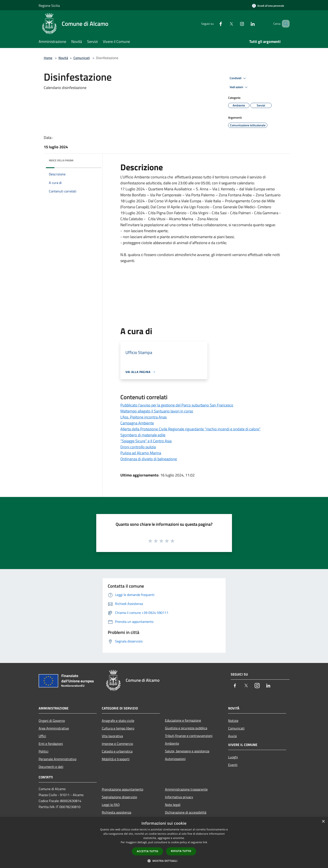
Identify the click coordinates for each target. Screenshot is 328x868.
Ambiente (172, 743)
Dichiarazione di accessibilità (186, 812)
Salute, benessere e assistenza (187, 751)
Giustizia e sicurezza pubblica (186, 728)
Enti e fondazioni (51, 744)
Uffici (42, 736)
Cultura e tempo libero (118, 728)
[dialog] (164, 843)
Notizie (233, 721)
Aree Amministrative (54, 728)
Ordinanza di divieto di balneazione (149, 459)
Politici (44, 751)
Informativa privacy (179, 797)
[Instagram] (236, 24)
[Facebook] (214, 24)
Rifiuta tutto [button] (181, 851)
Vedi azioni (239, 87)
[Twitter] (225, 24)
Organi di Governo (52, 721)
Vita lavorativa (112, 736)
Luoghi (233, 757)
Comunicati (82, 58)
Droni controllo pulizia (138, 447)
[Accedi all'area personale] (268, 6)
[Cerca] (284, 24)
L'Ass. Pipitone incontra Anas (144, 417)
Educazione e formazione (183, 720)
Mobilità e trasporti (116, 759)
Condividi (238, 78)
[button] (164, 861)
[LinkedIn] (246, 24)
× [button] (323, 822)
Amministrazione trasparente (186, 789)
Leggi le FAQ (111, 805)
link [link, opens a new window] (205, 842)
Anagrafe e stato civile (118, 721)
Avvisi (233, 736)
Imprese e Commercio (117, 744)
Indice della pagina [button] (61, 160)
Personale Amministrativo (58, 759)
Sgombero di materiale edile (143, 435)
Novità (63, 58)
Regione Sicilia (49, 6)
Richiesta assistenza (117, 812)
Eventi (233, 765)
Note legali (173, 805)
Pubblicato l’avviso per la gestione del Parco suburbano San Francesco (177, 405)
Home (48, 58)
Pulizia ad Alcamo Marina (141, 453)
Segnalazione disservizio (119, 797)
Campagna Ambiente (137, 423)
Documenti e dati (51, 767)
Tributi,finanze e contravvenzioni (189, 736)
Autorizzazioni (175, 759)
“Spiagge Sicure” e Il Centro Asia (146, 441)
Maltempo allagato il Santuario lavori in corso (157, 411)
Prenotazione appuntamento (122, 789)
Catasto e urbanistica (117, 751)
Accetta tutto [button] (147, 851)
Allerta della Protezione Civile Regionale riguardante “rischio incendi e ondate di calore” (190, 429)
